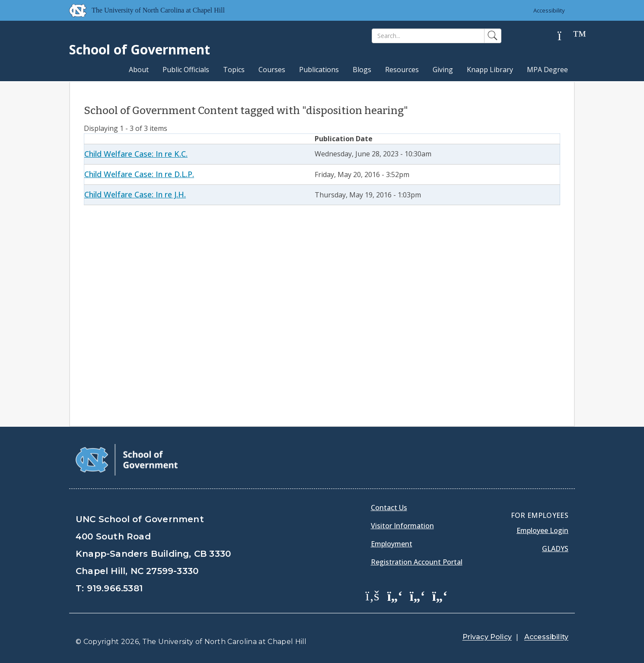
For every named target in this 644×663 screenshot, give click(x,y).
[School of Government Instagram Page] (440, 595)
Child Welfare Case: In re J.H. (135, 194)
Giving (443, 70)
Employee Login (542, 530)
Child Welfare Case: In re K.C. (136, 154)
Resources (402, 70)
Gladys (555, 549)
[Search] (428, 36)
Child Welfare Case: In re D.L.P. (139, 174)
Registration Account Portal (417, 562)
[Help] (566, 36)
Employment (392, 544)
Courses (272, 70)
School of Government (140, 49)
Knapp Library (490, 70)
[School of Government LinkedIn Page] (418, 595)
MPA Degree (547, 70)
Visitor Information (402, 526)
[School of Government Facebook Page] (373, 595)
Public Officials (186, 70)
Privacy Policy (487, 637)
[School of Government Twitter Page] (395, 595)
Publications (319, 70)
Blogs (362, 70)
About (139, 70)
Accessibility (549, 10)
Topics (234, 70)
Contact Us (389, 508)
